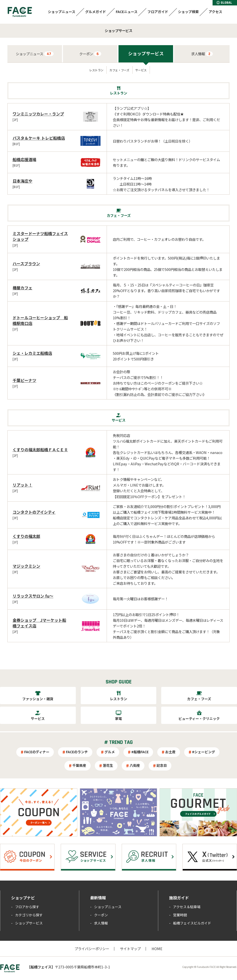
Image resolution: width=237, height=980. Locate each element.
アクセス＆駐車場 (187, 907)
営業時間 (180, 915)
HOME (157, 949)
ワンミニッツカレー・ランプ (38, 114)
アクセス (215, 12)
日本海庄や (22, 181)
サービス (141, 70)
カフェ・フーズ (119, 70)
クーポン (90, 54)
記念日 (162, 765)
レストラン (96, 70)
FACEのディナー (37, 752)
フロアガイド (158, 12)
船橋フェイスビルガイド (192, 923)
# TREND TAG (118, 742)
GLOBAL (224, 3)
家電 (118, 718)
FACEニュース (127, 12)
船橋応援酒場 (24, 159)
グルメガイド (96, 12)
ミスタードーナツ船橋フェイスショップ (40, 236)
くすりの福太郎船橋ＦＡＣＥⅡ (40, 450)
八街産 (135, 765)
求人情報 (202, 54)
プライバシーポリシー (92, 949)
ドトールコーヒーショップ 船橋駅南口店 (40, 320)
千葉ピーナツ (24, 380)
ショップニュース (62, 12)
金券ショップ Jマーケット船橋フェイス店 (39, 623)
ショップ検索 (188, 12)
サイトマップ (130, 949)
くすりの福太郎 (26, 536)
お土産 (170, 752)
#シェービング (204, 752)
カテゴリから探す (29, 915)
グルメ (110, 752)
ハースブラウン (26, 264)
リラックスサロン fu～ (33, 596)
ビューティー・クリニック (199, 718)
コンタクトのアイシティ (34, 512)
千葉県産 (79, 765)
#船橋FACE (140, 752)
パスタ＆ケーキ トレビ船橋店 (39, 138)
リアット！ (22, 485)
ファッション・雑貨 (38, 699)
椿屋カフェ (22, 288)
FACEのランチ (77, 752)
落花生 (108, 765)
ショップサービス (146, 53)
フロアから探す (27, 907)
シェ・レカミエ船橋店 (32, 353)
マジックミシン (26, 566)
